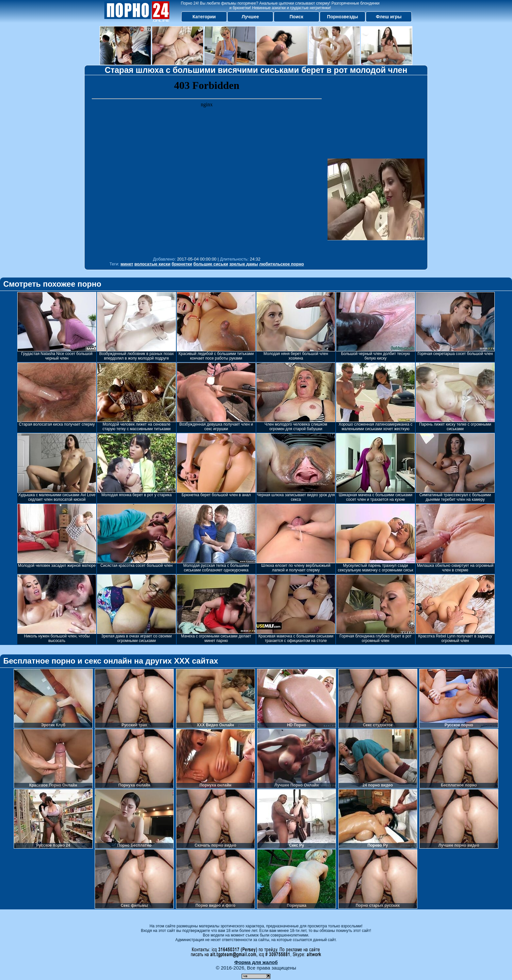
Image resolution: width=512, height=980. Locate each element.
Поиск (296, 17)
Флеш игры (389, 17)
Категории (204, 17)
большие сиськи (211, 264)
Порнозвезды (343, 17)
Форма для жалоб (256, 962)
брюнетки (182, 264)
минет (127, 264)
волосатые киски (152, 264)
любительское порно (282, 264)
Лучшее (250, 17)
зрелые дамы (244, 264)
